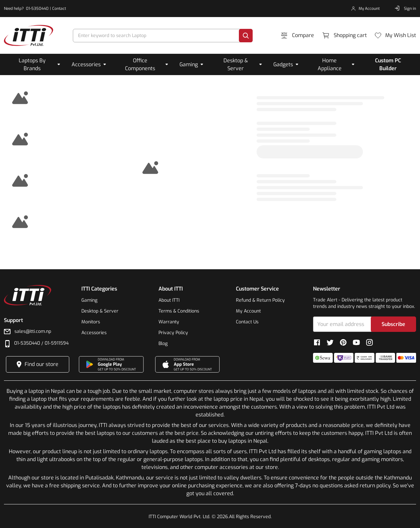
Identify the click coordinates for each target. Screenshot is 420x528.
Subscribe (393, 324)
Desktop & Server (236, 64)
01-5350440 (27, 343)
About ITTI (169, 300)
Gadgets (283, 64)
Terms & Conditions (179, 311)
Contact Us (247, 322)
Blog (163, 344)
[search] (157, 36)
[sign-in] (405, 9)
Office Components (140, 64)
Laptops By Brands (32, 64)
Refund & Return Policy (260, 300)
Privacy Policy (173, 333)
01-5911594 (57, 343)
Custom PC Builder (388, 64)
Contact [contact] (59, 9)
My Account (248, 311)
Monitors (91, 322)
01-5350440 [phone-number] (37, 9)
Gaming (189, 64)
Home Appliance (330, 64)
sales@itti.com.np (33, 331)
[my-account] (366, 9)
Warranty (169, 322)
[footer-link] (29, 35)
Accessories (86, 64)
